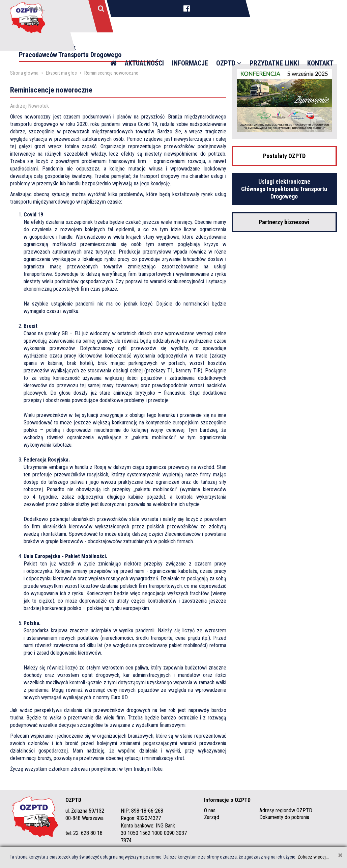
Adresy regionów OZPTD (286, 810)
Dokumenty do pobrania (284, 817)
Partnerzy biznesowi (284, 222)
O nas (210, 810)
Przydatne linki (274, 44)
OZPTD (229, 44)
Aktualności (144, 44)
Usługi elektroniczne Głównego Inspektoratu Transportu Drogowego (284, 189)
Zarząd (212, 817)
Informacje (190, 44)
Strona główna (24, 73)
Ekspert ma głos (61, 73)
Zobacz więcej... (313, 857)
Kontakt (320, 44)
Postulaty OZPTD (284, 156)
